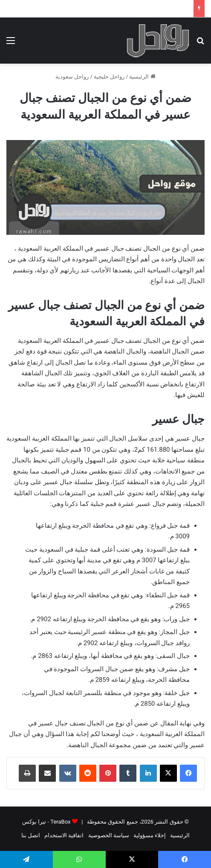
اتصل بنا (31, 835)
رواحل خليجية (109, 77)
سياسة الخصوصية (109, 835)
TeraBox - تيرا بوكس (46, 822)
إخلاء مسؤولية (150, 835)
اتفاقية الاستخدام (64, 835)
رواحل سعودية (72, 77)
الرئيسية (142, 77)
